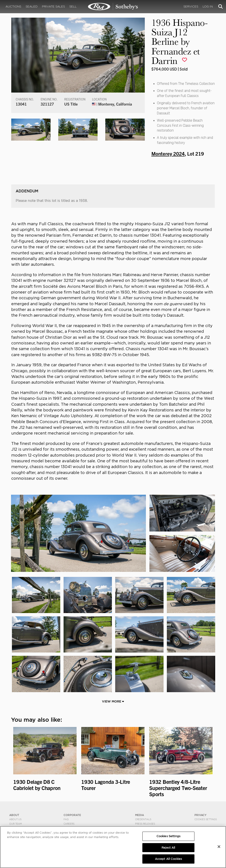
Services (191, 7)
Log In (208, 7)
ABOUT (14, 815)
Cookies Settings (206, 819)
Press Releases (145, 824)
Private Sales (53, 7)
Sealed (32, 7)
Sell (73, 7)
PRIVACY (201, 815)
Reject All (168, 848)
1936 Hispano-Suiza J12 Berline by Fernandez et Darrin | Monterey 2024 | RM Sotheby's (113, 7)
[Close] (219, 847)
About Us (15, 819)
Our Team (16, 824)
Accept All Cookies (168, 859)
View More (113, 701)
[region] (113, 847)
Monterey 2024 (168, 153)
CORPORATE (72, 815)
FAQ (66, 819)
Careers (69, 824)
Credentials (143, 819)
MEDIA (139, 815)
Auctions (13, 7)
